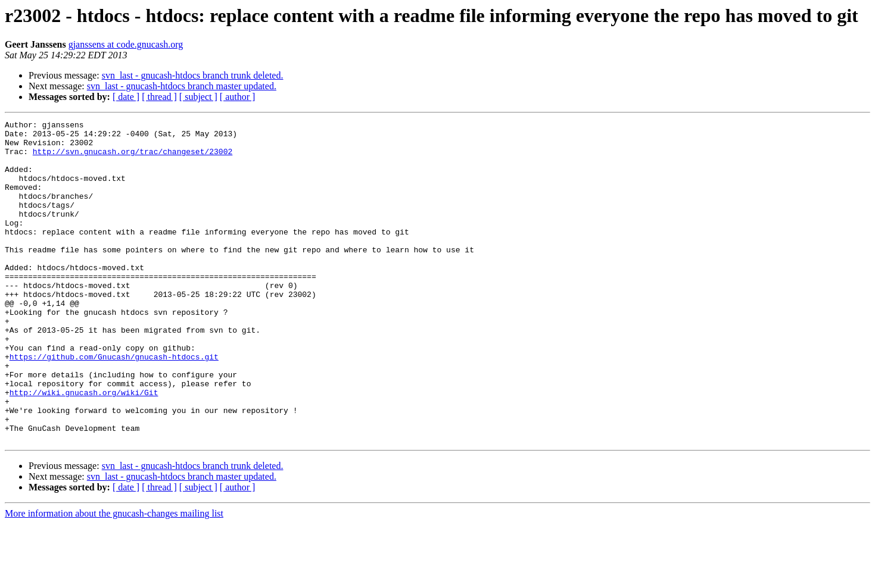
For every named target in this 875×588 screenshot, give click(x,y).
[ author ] (238, 97)
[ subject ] (198, 97)
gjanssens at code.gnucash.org (126, 44)
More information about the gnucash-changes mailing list (114, 578)
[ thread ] (159, 97)
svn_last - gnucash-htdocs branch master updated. (182, 86)
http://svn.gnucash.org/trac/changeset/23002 (133, 158)
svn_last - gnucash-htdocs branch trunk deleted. (193, 75)
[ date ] (126, 97)
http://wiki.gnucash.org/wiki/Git (84, 448)
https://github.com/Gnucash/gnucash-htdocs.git (114, 405)
